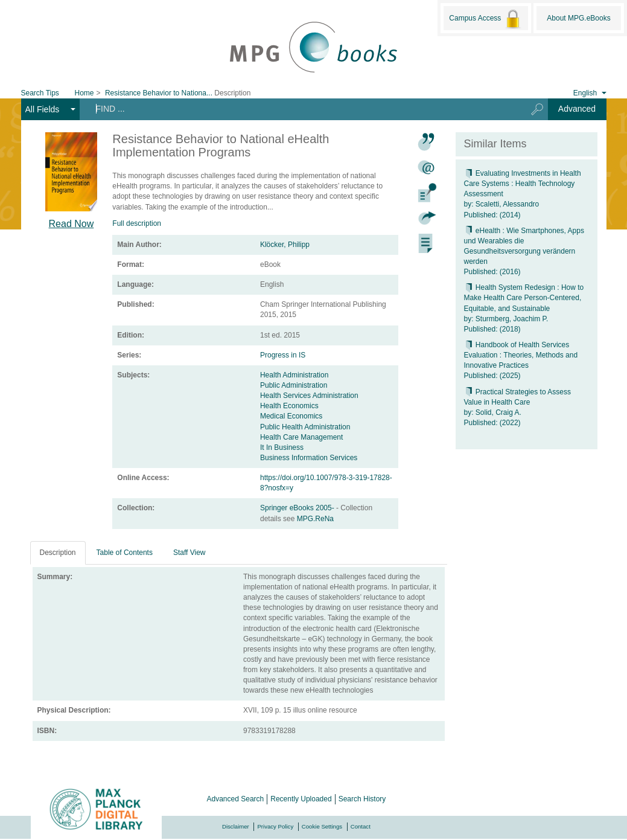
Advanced (577, 109)
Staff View (189, 553)
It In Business (282, 447)
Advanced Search (236, 799)
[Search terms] (298, 109)
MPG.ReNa (315, 519)
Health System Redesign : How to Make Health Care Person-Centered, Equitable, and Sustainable (524, 298)
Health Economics (289, 406)
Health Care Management (301, 437)
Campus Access (485, 19)
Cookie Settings (322, 826)
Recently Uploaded (301, 799)
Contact (361, 826)
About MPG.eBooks (578, 18)
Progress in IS (283, 355)
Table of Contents (125, 553)
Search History (362, 799)
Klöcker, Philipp (285, 245)
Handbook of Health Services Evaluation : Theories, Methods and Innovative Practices (521, 355)
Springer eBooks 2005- (298, 508)
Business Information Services (309, 458)
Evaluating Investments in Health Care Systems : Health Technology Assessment (523, 184)
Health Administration (294, 375)
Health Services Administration (309, 396)
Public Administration (294, 385)
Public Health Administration (305, 427)
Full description (137, 223)
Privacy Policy (275, 826)
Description (58, 553)
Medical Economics (291, 416)
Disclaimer (236, 826)
